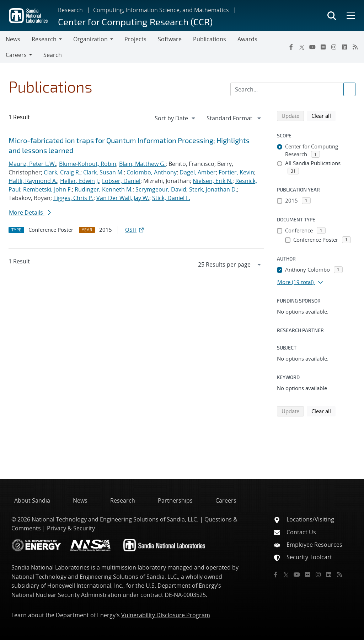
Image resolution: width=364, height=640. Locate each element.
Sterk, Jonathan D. (213, 189)
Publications (210, 39)
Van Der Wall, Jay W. (123, 198)
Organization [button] (90, 39)
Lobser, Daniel (121, 181)
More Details (30, 213)
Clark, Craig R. (62, 172)
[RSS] (355, 47)
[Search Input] (293, 89)
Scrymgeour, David (161, 189)
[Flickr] (323, 47)
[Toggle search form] (332, 16)
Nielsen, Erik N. (213, 181)
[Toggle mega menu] (350, 16)
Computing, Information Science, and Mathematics (161, 10)
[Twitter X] (302, 47)
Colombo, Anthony (152, 172)
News (13, 39)
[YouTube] (312, 47)
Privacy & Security (71, 528)
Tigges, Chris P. (73, 198)
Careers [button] (16, 55)
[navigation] (176, 118)
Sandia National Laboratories (50, 567)
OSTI (135, 230)
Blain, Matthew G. (142, 164)
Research (70, 10)
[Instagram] (334, 47)
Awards (247, 39)
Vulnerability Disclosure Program (166, 615)
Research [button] (44, 39)
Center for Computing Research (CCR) (135, 22)
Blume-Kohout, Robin (88, 164)
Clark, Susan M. (103, 172)
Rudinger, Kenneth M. (104, 189)
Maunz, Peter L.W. (32, 164)
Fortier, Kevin (236, 172)
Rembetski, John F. (47, 189)
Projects (135, 39)
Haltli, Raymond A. (33, 181)
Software (170, 39)
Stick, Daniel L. (171, 198)
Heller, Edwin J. (80, 181)
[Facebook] (291, 47)
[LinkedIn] (344, 47)
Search (53, 55)
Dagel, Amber (198, 172)
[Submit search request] (349, 89)
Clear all (323, 115)
